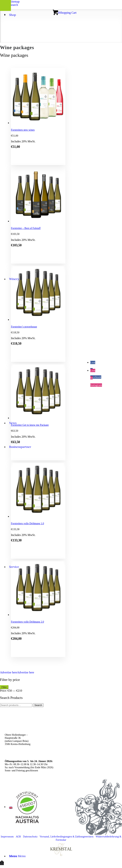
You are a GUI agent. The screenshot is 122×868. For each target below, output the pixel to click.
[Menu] (17, 856)
